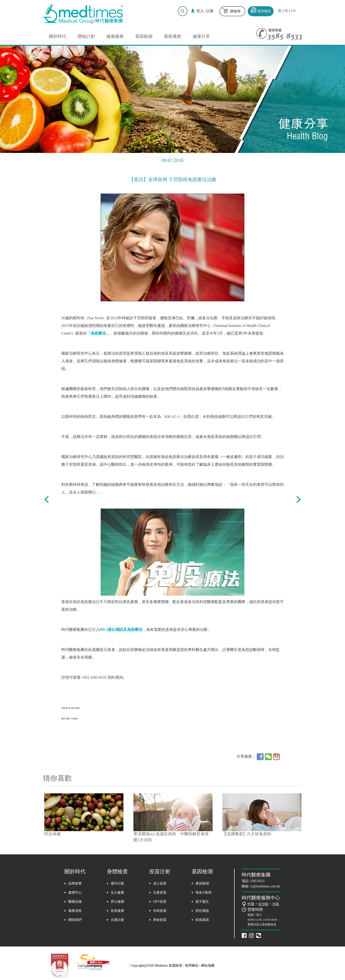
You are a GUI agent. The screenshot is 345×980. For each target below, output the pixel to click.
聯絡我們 (75, 920)
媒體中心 (75, 893)
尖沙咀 (263, 904)
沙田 (276, 904)
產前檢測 (202, 883)
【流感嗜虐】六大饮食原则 (247, 834)
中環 (251, 904)
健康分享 (201, 36)
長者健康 (117, 911)
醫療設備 (75, 902)
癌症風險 (202, 911)
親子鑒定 (202, 902)
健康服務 (115, 36)
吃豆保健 (52, 834)
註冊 (210, 11)
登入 (200, 11)
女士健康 (117, 893)
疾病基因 (202, 920)
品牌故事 (75, 883)
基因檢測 (144, 36)
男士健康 (117, 902)
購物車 (235, 11)
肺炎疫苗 (160, 920)
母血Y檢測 (203, 893)
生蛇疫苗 (160, 911)
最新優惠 (172, 36)
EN (293, 11)
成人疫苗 (160, 883)
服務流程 (75, 911)
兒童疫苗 (160, 893)
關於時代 (57, 36)
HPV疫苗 (160, 902)
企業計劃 (117, 920)
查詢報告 (264, 11)
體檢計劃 (86, 36)
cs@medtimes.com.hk (265, 886)
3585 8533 (258, 881)
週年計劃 (117, 883)
